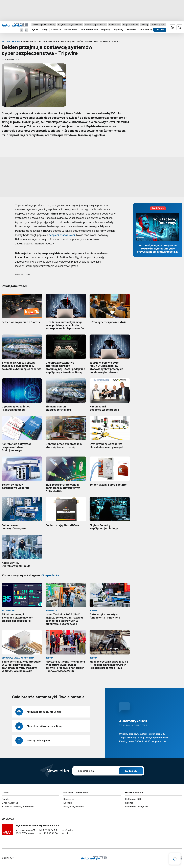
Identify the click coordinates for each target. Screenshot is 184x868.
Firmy (45, 30)
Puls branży (146, 30)
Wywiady (118, 30)
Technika (132, 30)
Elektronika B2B (133, 799)
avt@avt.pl (68, 830)
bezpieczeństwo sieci (62, 235)
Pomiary (145, 24)
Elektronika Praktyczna (137, 807)
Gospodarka (71, 30)
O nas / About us (10, 803)
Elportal (129, 803)
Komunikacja (115, 24)
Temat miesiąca (89, 30)
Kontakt (6, 799)
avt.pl (65, 833)
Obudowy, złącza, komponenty (165, 24)
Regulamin (68, 799)
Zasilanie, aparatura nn (96, 24)
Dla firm (160, 30)
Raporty (106, 30)
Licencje (68, 803)
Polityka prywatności (74, 807)
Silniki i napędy (39, 24)
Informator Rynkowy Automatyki (18, 807)
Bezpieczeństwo (131, 24)
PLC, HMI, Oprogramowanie (70, 24)
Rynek (35, 30)
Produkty (56, 30)
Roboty (52, 24)
